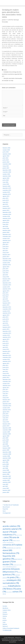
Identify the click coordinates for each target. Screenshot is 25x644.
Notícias (5, 624)
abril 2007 (5, 486)
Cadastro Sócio (7, 610)
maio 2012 (5, 369)
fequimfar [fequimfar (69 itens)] (9, 556)
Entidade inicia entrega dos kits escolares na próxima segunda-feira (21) (12, 74)
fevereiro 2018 (6, 230)
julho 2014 (5, 317)
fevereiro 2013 (6, 351)
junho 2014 (6, 319)
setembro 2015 (7, 289)
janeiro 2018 (6, 232)
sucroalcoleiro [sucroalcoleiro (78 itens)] (11, 583)
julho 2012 (5, 365)
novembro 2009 (7, 430)
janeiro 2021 (6, 168)
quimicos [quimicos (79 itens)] (9, 574)
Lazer (4, 622)
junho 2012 (6, 367)
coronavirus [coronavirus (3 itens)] (10, 548)
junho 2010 (6, 416)
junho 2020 (6, 180)
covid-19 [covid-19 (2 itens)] (18, 548)
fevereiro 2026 (6, 148)
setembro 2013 (7, 337)
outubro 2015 (6, 287)
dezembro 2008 (7, 452)
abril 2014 (5, 323)
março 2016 (6, 277)
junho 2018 (6, 222)
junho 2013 (6, 343)
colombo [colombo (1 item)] (5, 543)
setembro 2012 (7, 361)
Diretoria (5, 614)
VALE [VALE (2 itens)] (4, 594)
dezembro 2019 (7, 188)
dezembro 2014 (7, 307)
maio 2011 (5, 394)
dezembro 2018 (7, 212)
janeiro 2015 (6, 305)
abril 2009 (5, 444)
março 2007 (6, 488)
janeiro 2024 (6, 162)
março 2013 (6, 349)
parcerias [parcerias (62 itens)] (8, 569)
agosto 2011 (6, 388)
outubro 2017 (6, 239)
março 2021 (6, 166)
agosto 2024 (6, 156)
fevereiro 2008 (6, 472)
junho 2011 (6, 392)
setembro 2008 (7, 458)
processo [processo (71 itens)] (12, 572)
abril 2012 (5, 371)
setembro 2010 (7, 410)
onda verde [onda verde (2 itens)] (9, 567)
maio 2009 (5, 442)
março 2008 (6, 470)
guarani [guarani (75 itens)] (8, 562)
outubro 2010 (6, 408)
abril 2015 (5, 299)
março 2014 (6, 325)
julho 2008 (5, 462)
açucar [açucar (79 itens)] (8, 532)
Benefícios (5, 608)
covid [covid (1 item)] (14, 548)
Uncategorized (7, 513)
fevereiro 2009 (6, 448)
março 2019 (6, 206)
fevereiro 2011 (6, 400)
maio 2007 (5, 484)
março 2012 (6, 373)
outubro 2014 (6, 311)
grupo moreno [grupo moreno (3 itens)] (18, 559)
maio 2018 (5, 224)
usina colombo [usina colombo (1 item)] (9, 592)
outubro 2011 (6, 384)
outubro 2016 (6, 263)
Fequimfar (5, 509)
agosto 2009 (6, 436)
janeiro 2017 (6, 257)
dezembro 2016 (7, 259)
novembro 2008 (7, 454)
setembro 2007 (7, 482)
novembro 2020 (7, 172)
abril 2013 (5, 347)
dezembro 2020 (7, 170)
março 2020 (6, 184)
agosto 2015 (6, 291)
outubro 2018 (6, 216)
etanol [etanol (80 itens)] (7, 550)
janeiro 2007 (6, 492)
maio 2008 (5, 466)
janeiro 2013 (6, 353)
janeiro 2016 (6, 281)
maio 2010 (5, 418)
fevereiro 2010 (6, 424)
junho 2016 (6, 271)
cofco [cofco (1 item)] (18, 541)
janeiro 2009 (6, 450)
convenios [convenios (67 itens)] (9, 545)
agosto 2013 (6, 339)
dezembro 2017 (7, 234)
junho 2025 (6, 152)
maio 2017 (5, 249)
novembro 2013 (7, 333)
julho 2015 (5, 293)
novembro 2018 (7, 214)
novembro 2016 (7, 261)
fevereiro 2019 (6, 208)
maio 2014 (5, 321)
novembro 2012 (7, 357)
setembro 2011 (7, 386)
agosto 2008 (6, 460)
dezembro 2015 (7, 283)
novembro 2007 (7, 478)
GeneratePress (12, 642)
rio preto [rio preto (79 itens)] (13, 577)
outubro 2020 (6, 174)
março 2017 (6, 253)
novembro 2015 (7, 285)
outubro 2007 (6, 480)
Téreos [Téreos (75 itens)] (11, 589)
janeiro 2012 (6, 377)
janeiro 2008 (6, 474)
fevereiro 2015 (6, 303)
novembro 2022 (7, 164)
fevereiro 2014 (6, 327)
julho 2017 (5, 245)
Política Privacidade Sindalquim (11, 628)
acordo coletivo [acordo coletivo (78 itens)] (11, 526)
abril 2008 (5, 468)
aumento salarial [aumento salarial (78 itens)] (12, 529)
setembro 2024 (7, 154)
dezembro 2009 (7, 428)
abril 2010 (5, 420)
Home (4, 618)
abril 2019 (5, 204)
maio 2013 (5, 345)
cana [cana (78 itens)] (8, 537)
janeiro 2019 (6, 210)
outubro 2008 (6, 456)
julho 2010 (5, 414)
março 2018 (6, 228)
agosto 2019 (6, 196)
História (5, 616)
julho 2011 (5, 390)
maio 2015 (5, 297)
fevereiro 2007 (6, 490)
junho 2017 (6, 247)
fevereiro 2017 (6, 255)
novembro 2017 (7, 236)
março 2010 (6, 422)
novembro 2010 (7, 406)
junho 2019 (6, 200)
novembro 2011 (7, 382)
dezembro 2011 (7, 380)
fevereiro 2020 (6, 186)
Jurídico (5, 620)
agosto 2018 (6, 220)
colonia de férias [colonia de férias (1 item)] (10, 543)
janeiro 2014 (6, 329)
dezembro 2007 (7, 476)
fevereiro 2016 (6, 279)
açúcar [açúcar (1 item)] (18, 535)
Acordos (5, 606)
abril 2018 (5, 226)
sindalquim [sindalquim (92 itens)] (14, 580)
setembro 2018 (7, 218)
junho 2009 (6, 440)
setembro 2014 (7, 313)
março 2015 (6, 301)
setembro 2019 (7, 194)
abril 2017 (5, 251)
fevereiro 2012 (6, 375)
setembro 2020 (7, 176)
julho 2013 (5, 341)
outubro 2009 (6, 432)
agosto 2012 (6, 363)
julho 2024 (5, 158)
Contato (5, 612)
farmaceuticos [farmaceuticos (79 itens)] (11, 553)
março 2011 (6, 398)
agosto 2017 (6, 243)
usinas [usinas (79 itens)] (17, 592)
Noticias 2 (5, 626)
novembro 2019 (7, 190)
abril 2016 (5, 275)
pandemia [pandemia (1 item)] (14, 567)
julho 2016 (5, 269)
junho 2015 (6, 295)
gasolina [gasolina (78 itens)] (8, 559)
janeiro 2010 (6, 426)
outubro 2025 (6, 150)
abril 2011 (5, 396)
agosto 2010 (6, 412)
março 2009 (6, 446)
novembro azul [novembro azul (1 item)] (16, 565)
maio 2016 (5, 273)
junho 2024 (6, 160)
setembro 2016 (7, 265)
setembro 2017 (7, 241)
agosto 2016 (6, 267)
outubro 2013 (6, 335)
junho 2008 (6, 464)
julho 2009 (5, 438)
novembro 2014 (7, 309)
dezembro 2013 (7, 331)
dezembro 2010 (7, 404)
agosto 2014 (6, 315)
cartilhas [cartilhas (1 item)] (15, 541)
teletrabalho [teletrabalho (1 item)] (5, 586)
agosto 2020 (6, 178)
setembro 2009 (7, 434)
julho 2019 (5, 198)
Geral (5, 70)
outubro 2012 (6, 359)
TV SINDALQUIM (7, 630)
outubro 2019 (6, 192)
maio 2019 (5, 202)
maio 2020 (5, 182)
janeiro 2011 (6, 402)
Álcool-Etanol (6, 507)
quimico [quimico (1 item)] (20, 572)
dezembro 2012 (7, 355)
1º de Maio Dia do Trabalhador (11, 505)
